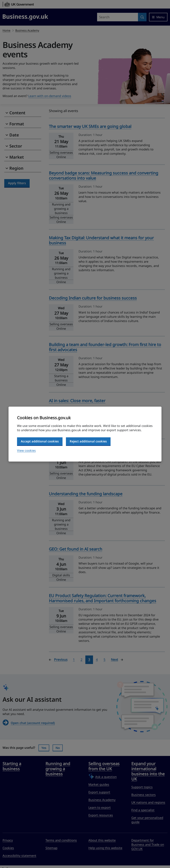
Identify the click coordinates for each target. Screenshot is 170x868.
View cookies (26, 450)
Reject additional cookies (88, 441)
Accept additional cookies (40, 441)
